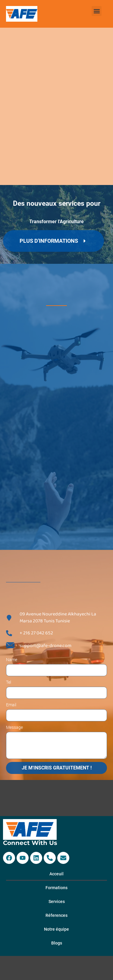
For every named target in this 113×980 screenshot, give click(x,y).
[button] (97, 11)
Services (57, 901)
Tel (9, 682)
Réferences (56, 915)
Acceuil (56, 874)
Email (11, 705)
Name (12, 660)
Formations (56, 888)
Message (14, 727)
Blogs (57, 943)
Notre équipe (56, 929)
